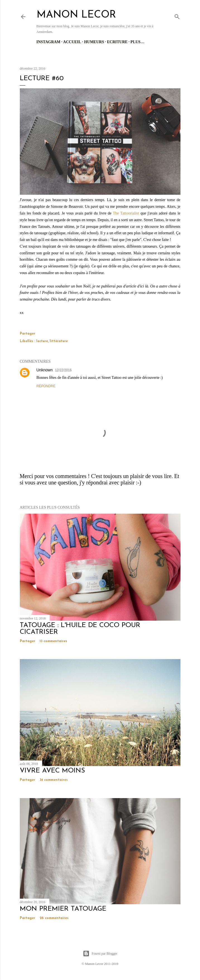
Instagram (49, 42)
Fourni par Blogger (100, 954)
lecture (42, 341)
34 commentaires (54, 780)
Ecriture (117, 42)
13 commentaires (53, 641)
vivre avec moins (52, 771)
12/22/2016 (63, 370)
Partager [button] (27, 334)
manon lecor (76, 15)
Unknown (45, 370)
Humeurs (94, 42)
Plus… (138, 42)
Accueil (72, 42)
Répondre (46, 386)
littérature (59, 341)
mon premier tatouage (63, 909)
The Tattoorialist (126, 213)
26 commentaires (54, 918)
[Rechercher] (177, 16)
